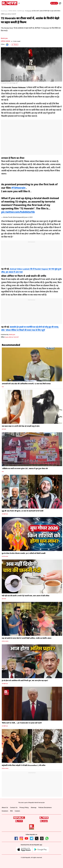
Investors (5, 811)
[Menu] (60, 3)
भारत (3, 387)
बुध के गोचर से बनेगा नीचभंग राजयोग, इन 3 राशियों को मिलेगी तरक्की (24, 553)
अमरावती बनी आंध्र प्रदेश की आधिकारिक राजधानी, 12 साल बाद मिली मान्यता (26, 384)
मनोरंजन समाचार (6, 41)
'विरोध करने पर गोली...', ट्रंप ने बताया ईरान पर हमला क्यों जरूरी (22, 723)
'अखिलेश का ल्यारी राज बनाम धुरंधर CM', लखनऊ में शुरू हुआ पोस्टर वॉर (25, 468)
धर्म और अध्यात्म (5, 556)
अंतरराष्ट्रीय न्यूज (5, 514)
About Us (5, 807)
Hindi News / (5, 11)
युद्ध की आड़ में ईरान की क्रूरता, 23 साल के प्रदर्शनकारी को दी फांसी (23, 511)
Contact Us (14, 807)
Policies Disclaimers (45, 807)
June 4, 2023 (28, 217)
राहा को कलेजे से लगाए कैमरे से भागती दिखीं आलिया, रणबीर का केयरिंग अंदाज (27, 638)
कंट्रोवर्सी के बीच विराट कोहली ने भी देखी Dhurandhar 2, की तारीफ (24, 765)
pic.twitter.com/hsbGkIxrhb (18, 212)
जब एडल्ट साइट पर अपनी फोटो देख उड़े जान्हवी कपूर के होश (21, 426)
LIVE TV (54, 3)
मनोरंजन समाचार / (13, 11)
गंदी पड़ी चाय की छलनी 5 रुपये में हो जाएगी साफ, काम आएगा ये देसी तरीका (26, 596)
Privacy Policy (24, 807)
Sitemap (34, 807)
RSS (11, 811)
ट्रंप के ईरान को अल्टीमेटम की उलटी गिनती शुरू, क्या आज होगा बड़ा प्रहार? (25, 680)
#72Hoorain (18, 188)
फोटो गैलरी (4, 429)
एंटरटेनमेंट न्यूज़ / (21, 11)
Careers (17, 811)
